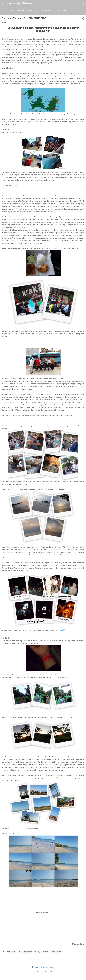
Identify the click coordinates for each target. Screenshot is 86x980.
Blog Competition (26, 952)
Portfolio (33, 11)
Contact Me (61, 11)
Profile (21, 11)
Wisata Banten (56, 952)
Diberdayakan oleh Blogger (43, 967)
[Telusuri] (83, 4)
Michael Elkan (48, 971)
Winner (45, 952)
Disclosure (47, 11)
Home (11, 11)
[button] (83, 19)
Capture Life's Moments (19, 4)
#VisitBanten (12, 952)
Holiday (37, 952)
